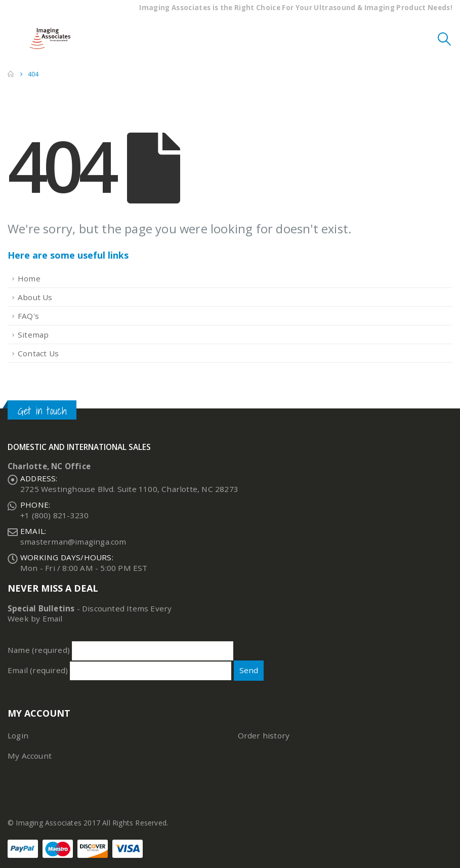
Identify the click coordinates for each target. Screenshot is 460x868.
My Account (30, 756)
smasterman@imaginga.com (73, 542)
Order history (264, 735)
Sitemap (33, 335)
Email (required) (119, 670)
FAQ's (28, 316)
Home (29, 278)
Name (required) (120, 650)
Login (18, 735)
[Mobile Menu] (15, 38)
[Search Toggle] (445, 39)
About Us (35, 297)
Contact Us (38, 353)
